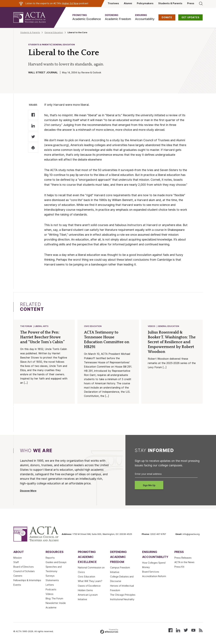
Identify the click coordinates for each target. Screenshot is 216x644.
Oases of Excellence (89, 586)
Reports (50, 558)
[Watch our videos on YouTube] (193, 630)
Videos (152, 326)
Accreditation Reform (154, 577)
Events (17, 585)
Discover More (28, 491)
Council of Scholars (24, 572)
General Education (54, 32)
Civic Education (93, 326)
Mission (18, 558)
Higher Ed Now (70, 3)
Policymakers (145, 3)
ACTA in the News (184, 563)
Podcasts (51, 590)
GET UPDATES (190, 17)
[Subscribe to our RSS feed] (201, 630)
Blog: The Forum (54, 599)
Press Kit (179, 567)
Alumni (128, 3)
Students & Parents (170, 3)
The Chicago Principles (123, 595)
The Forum (26, 326)
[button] (87, 17)
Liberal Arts (42, 326)
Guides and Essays (56, 563)
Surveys (50, 576)
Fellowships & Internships (27, 581)
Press (191, 3)
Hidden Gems (85, 591)
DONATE (167, 17)
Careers (18, 576)
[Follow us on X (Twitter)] (186, 630)
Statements (52, 581)
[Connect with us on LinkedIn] (178, 630)
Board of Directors (24, 567)
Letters (50, 585)
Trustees (113, 3)
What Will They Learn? (90, 581)
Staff (16, 563)
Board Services (151, 572)
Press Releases (183, 558)
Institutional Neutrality (122, 600)
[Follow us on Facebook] (170, 630)
